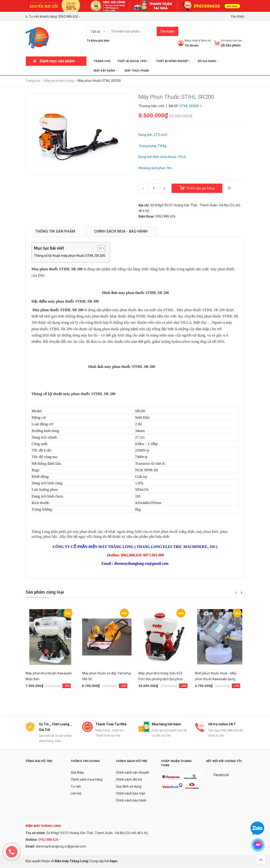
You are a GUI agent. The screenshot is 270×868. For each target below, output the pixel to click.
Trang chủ (102, 61)
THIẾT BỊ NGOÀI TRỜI (133, 61)
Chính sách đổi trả (129, 780)
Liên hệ (76, 794)
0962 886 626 (68, 17)
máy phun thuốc (223, 269)
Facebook (221, 775)
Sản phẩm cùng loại (45, 592)
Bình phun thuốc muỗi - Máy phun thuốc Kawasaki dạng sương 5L (216, 679)
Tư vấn (76, 787)
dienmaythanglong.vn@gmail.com (61, 847)
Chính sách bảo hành (131, 801)
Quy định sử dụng (129, 787)
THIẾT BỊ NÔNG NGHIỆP (173, 61)
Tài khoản (192, 45)
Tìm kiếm (167, 31)
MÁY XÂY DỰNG (106, 71)
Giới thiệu (77, 773)
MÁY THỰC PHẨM (137, 71)
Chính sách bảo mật (130, 794)
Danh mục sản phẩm (57, 61)
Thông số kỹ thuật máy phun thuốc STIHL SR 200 (70, 256)
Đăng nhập (191, 41)
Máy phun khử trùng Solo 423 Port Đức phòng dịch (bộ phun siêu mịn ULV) (161, 679)
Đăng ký (206, 41)
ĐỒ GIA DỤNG (208, 61)
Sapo (114, 861)
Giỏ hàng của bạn (231, 41)
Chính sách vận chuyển (133, 773)
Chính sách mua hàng (87, 780)
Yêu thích (238, 17)
